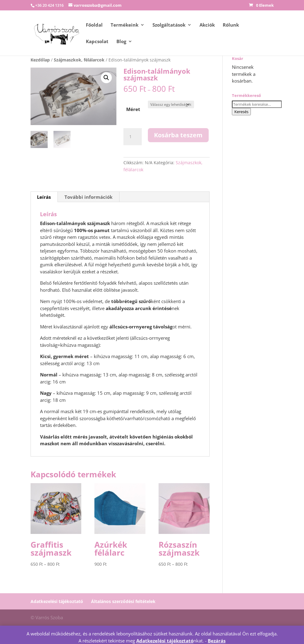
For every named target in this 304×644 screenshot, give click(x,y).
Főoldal (94, 25)
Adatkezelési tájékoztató (57, 601)
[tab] (44, 197)
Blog (121, 42)
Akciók (207, 25)
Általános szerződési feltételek (123, 601)
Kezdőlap (40, 60)
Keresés (241, 112)
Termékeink (125, 25)
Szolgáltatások (169, 25)
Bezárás (217, 641)
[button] (106, 78)
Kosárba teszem (178, 135)
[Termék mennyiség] (133, 137)
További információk (88, 197)
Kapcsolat (97, 42)
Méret (133, 109)
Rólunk (231, 25)
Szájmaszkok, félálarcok (79, 60)
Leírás (44, 197)
